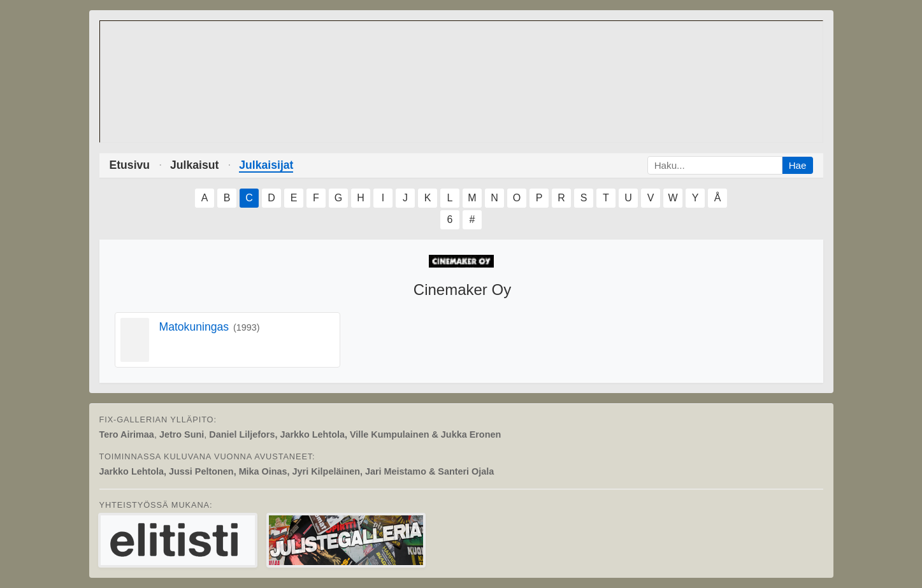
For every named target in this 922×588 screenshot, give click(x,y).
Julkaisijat (266, 165)
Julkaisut (194, 165)
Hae (798, 165)
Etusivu (130, 165)
